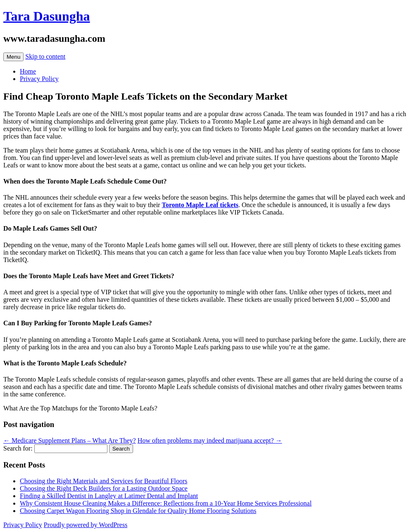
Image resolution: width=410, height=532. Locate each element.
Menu (13, 57)
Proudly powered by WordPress (86, 525)
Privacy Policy (39, 79)
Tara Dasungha (47, 16)
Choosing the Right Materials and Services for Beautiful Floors (104, 481)
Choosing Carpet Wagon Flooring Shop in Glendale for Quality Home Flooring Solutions (138, 511)
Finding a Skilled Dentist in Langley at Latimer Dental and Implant (109, 496)
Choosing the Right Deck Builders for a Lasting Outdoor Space (104, 488)
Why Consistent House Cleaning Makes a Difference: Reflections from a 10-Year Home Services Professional (166, 503)
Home (28, 71)
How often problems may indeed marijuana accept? (210, 440)
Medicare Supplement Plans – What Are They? (70, 440)
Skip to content (45, 56)
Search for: (18, 448)
